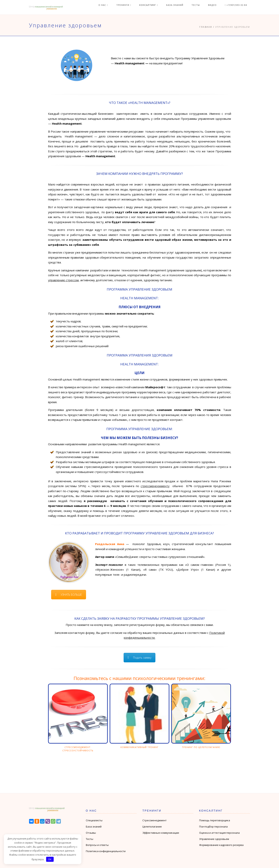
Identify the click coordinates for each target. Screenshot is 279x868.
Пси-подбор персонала (213, 827)
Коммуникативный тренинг (139, 747)
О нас (121, 7)
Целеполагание (152, 827)
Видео (218, 7)
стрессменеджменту (155, 486)
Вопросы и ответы (97, 845)
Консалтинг (161, 7)
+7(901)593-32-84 (239, 7)
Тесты (204, 7)
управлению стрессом (63, 280)
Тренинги (139, 7)
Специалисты (94, 820)
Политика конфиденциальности (106, 851)
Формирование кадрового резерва (221, 845)
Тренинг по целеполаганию (201, 747)
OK (50, 859)
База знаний (185, 7)
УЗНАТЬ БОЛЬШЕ (69, 595)
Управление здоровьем (214, 839)
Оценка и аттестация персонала (219, 833)
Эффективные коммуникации (161, 833)
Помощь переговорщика (215, 820)
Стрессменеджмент (155, 820)
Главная (206, 27)
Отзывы (91, 833)
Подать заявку (139, 658)
